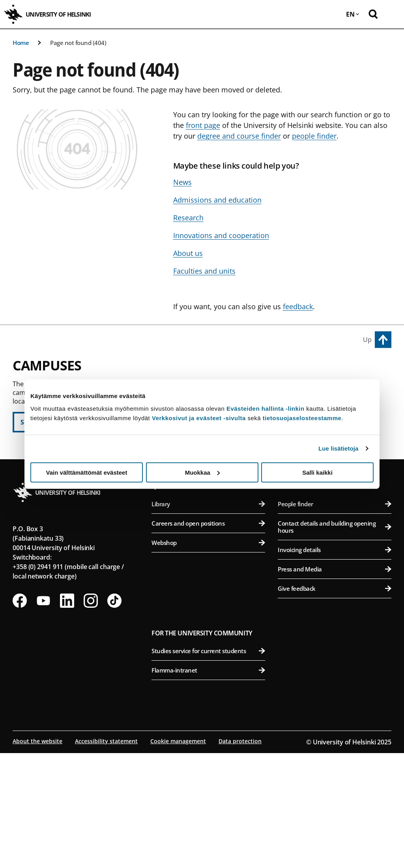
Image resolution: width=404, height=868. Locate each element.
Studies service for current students (208, 766)
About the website (37, 856)
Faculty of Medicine (336, 506)
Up (367, 340)
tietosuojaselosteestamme (302, 418)
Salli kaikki (317, 472)
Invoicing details (335, 665)
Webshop (208, 658)
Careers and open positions (208, 638)
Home (21, 43)
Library (208, 619)
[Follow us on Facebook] (20, 716)
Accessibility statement (106, 856)
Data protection (240, 856)
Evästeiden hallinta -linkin (266, 408)
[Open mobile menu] (392, 14)
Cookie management (178, 856)
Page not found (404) (78, 43)
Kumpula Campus (184, 520)
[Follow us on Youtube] (43, 716)
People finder (335, 619)
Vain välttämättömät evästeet (87, 472)
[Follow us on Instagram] (91, 716)
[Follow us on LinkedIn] (67, 716)
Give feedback (335, 703)
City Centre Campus (188, 370)
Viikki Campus (301, 370)
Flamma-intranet (208, 785)
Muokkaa (202, 472)
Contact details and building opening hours (335, 642)
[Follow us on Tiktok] (114, 716)
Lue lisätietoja (339, 448)
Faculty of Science (212, 538)
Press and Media (335, 684)
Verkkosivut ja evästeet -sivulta (199, 418)
